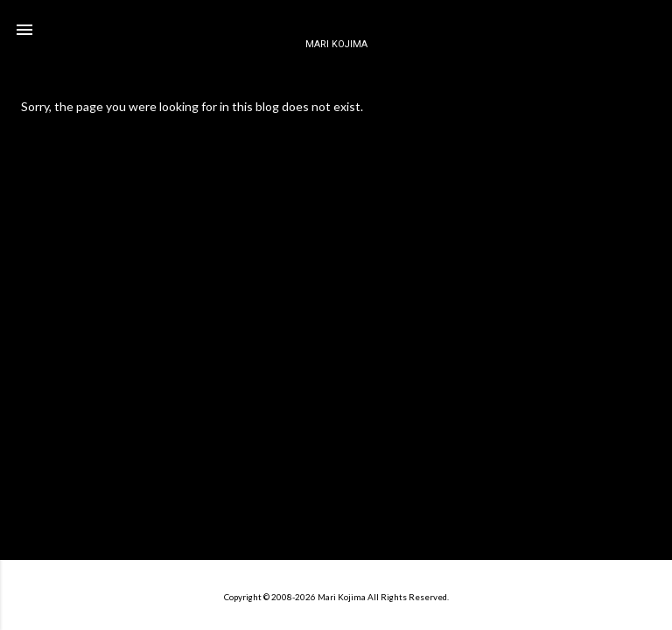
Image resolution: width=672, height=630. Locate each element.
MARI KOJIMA (336, 44)
